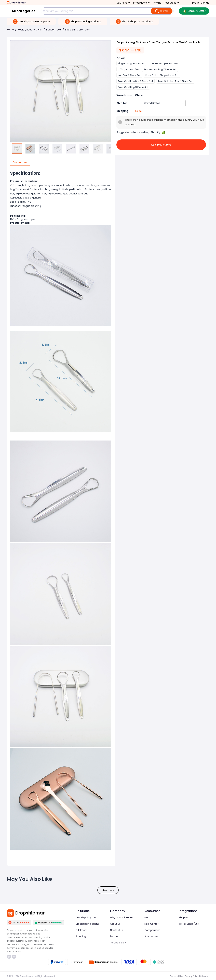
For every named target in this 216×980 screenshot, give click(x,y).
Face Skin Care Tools (77, 30)
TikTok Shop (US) (189, 924)
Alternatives (151, 936)
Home (10, 30)
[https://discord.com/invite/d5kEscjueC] (14, 957)
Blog (147, 918)
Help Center (151, 924)
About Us (115, 924)
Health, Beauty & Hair (30, 30)
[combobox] (155, 103)
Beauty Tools (54, 30)
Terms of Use (176, 976)
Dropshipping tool (86, 918)
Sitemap (205, 976)
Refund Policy (118, 943)
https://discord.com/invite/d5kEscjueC (14, 957)
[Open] (182, 103)
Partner (114, 936)
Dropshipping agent (87, 924)
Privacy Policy (192, 976)
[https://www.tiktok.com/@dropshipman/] (9, 957)
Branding (81, 936)
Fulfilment (82, 930)
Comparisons (152, 930)
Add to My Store (161, 145)
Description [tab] (20, 162)
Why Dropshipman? (122, 918)
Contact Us (117, 930)
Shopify (183, 918)
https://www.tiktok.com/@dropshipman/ (9, 957)
